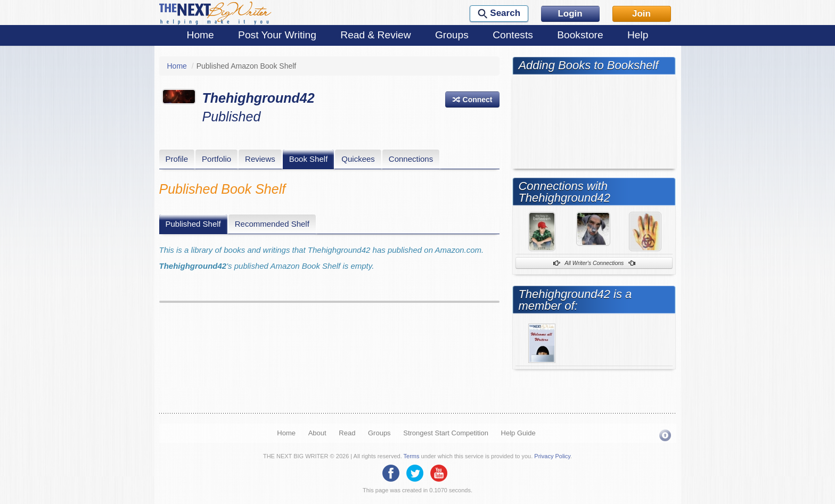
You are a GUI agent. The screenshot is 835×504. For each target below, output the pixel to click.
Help (638, 35)
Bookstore (580, 35)
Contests (513, 35)
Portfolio (216, 159)
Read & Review (375, 35)
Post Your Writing (277, 35)
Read (347, 433)
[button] (472, 100)
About (317, 433)
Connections (411, 159)
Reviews (260, 159)
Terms (412, 456)
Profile (177, 159)
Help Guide (518, 433)
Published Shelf (193, 224)
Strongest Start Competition (446, 433)
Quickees (358, 159)
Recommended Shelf (272, 224)
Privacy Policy (552, 456)
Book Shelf (309, 159)
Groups (452, 35)
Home (200, 35)
